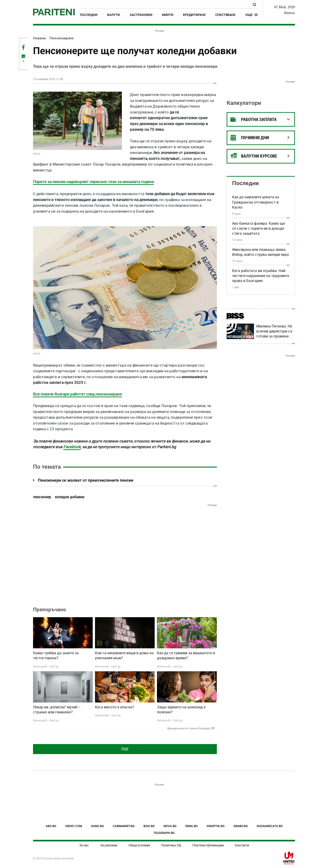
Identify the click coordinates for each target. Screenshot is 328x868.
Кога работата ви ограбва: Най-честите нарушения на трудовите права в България (261, 276)
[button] (252, 15)
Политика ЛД (171, 845)
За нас (84, 845)
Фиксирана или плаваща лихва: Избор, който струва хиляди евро (260, 252)
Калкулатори (244, 103)
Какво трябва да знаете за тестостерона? (56, 655)
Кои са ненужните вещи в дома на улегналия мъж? (124, 655)
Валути (113, 15)
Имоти (168, 15)
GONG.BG (97, 826)
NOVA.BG (170, 826)
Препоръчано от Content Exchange (191, 728)
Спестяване (225, 15)
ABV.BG (51, 826)
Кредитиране (194, 15)
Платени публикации (208, 845)
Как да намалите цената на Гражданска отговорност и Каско (256, 202)
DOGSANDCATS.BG (270, 826)
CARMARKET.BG (124, 826)
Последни (89, 15)
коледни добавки (70, 497)
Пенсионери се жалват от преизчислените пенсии (86, 480)
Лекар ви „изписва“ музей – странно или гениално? (57, 709)
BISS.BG (149, 826)
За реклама (109, 845)
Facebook (72, 447)
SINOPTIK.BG (216, 826)
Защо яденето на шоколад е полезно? (181, 709)
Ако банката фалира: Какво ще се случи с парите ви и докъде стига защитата (259, 228)
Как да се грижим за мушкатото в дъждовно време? (186, 655)
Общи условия (139, 845)
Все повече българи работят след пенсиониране (77, 394)
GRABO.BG (241, 826)
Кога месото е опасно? (115, 707)
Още (125, 749)
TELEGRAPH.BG (164, 833)
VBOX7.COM (74, 826)
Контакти (242, 845)
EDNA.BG (192, 826)
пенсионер (42, 497)
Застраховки (141, 15)
